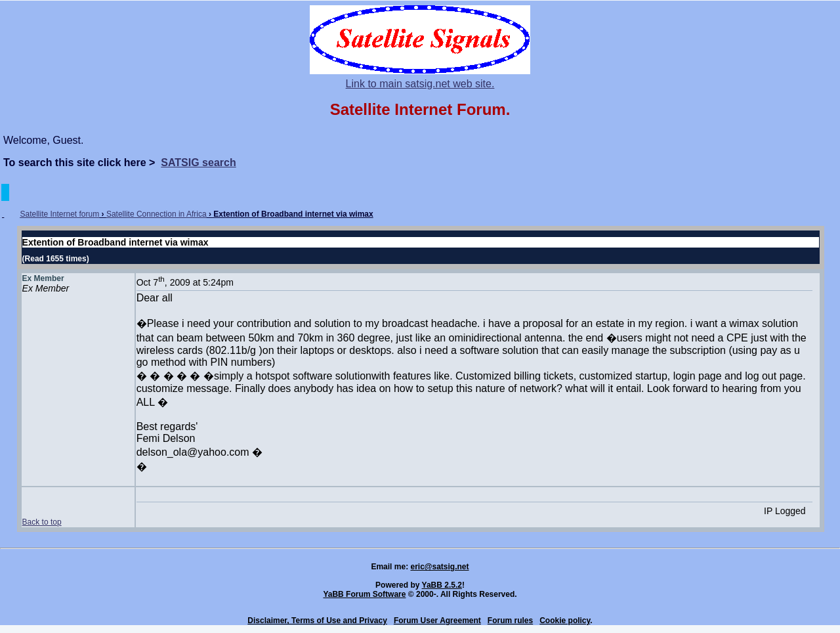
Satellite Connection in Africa (157, 214)
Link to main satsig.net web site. (420, 84)
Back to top (42, 522)
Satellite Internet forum (59, 214)
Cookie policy (565, 621)
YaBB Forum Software (364, 594)
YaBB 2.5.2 (442, 585)
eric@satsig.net (439, 567)
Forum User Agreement (437, 621)
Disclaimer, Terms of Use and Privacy (317, 621)
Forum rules (510, 621)
